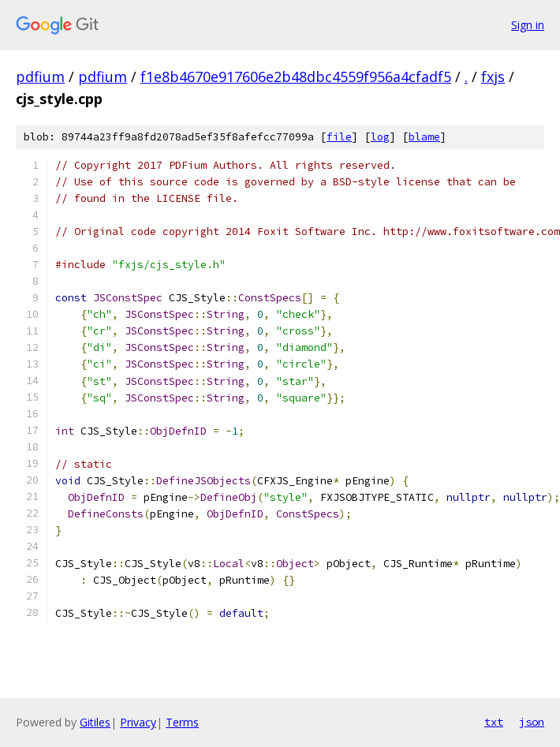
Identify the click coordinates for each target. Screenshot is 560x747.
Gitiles (95, 722)
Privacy (138, 722)
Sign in (528, 25)
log (380, 137)
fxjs (493, 77)
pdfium (40, 77)
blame (424, 137)
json (532, 722)
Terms (182, 722)
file (339, 137)
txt (494, 722)
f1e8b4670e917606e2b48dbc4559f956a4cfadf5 (296, 77)
